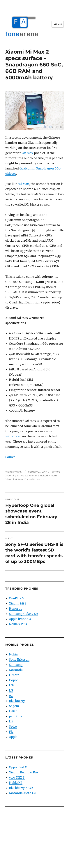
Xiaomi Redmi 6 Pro (23, 772)
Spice (13, 726)
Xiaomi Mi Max (14, 479)
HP (11, 721)
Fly (11, 732)
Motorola (16, 670)
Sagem (14, 706)
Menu (58, 24)
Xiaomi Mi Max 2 (34, 479)
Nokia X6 (16, 783)
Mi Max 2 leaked (38, 475)
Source (10, 457)
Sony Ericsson (19, 660)
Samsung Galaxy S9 (23, 614)
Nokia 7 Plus (18, 624)
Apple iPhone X (20, 619)
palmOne (16, 716)
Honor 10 (16, 609)
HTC (12, 685)
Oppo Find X (18, 767)
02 (11, 696)
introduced (13, 436)
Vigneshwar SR (14, 472)
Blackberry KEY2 (21, 788)
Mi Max (28, 153)
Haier (13, 711)
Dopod (14, 680)
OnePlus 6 (16, 598)
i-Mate (14, 675)
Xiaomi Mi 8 (18, 603)
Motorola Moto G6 (23, 793)
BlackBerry (17, 701)
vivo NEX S (17, 777)
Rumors (55, 472)
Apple (13, 737)
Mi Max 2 (22, 475)
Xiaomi (10, 475)
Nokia (13, 654)
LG (11, 690)
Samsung (16, 665)
